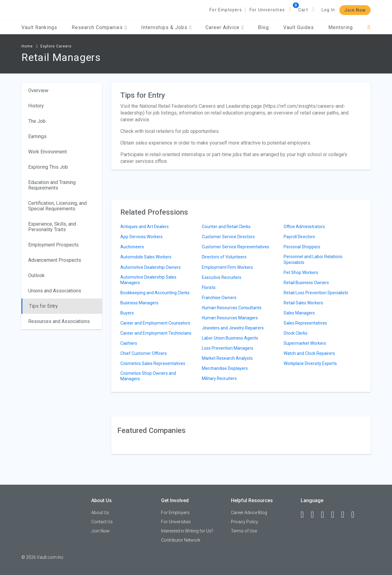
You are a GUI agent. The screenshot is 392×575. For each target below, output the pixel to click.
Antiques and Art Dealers (145, 227)
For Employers (226, 10)
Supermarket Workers (305, 343)
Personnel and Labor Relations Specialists (313, 259)
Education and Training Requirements (52, 185)
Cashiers (129, 343)
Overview (38, 90)
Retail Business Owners (306, 283)
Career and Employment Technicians (156, 333)
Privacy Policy (245, 522)
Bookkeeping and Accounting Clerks (155, 293)
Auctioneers (132, 247)
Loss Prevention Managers (228, 348)
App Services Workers (141, 237)
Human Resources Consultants (232, 308)
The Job (37, 121)
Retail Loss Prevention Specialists (316, 293)
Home (27, 46)
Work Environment (47, 152)
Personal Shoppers (302, 247)
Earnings (37, 136)
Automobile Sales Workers (146, 257)
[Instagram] (335, 515)
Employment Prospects (53, 245)
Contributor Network (181, 540)
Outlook (36, 275)
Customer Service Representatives (236, 247)
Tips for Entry (43, 306)
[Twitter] (325, 515)
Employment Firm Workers (227, 267)
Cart (303, 10)
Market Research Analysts (227, 358)
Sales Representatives (305, 323)
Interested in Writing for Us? (187, 531)
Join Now (355, 10)
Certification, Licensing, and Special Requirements (57, 206)
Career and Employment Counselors (155, 323)
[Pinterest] (345, 515)
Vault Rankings (39, 27)
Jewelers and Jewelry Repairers (233, 328)
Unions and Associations (55, 291)
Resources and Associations (59, 321)
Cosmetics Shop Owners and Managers (148, 376)
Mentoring (341, 27)
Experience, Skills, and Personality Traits (52, 227)
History (36, 106)
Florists (209, 287)
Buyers (127, 313)
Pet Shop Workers (301, 272)
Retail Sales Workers (303, 303)
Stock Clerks (296, 333)
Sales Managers (299, 313)
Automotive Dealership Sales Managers (148, 280)
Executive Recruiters (222, 277)
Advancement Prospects (55, 260)
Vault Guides (299, 27)
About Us (100, 513)
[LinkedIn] (315, 515)
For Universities (267, 10)
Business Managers (139, 303)
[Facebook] (305, 515)
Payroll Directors (299, 237)
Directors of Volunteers (224, 257)
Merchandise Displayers (225, 368)
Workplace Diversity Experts (310, 363)
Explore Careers (56, 46)
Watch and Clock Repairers (309, 353)
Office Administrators (304, 227)
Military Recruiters (219, 378)
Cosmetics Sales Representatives (153, 363)
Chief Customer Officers (144, 353)
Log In (328, 10)
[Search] (369, 27)
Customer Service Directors (228, 237)
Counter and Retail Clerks (226, 227)
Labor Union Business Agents (230, 338)
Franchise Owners (219, 298)
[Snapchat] (356, 515)
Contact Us (102, 522)
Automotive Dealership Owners (151, 267)
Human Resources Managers (230, 318)
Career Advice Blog (249, 513)
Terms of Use (244, 531)
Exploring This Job (48, 167)
